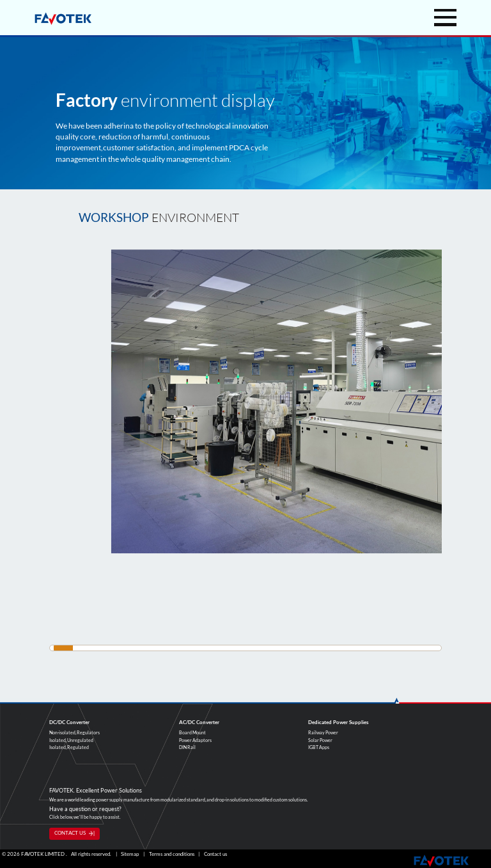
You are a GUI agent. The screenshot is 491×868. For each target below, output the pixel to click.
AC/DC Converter (199, 722)
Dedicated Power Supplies (339, 722)
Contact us (215, 854)
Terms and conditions (172, 854)
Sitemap (130, 854)
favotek (63, 19)
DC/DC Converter (69, 722)
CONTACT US (70, 833)
